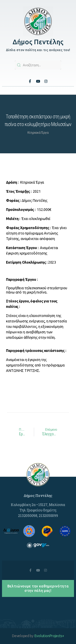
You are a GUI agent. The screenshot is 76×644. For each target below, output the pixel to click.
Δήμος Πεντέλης (38, 42)
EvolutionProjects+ (49, 636)
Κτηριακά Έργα (38, 133)
